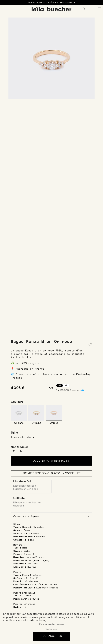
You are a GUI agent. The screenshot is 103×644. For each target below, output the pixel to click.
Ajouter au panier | (51, 461)
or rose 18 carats (36, 557)
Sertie (27, 551)
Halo (25, 548)
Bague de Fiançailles (33, 527)
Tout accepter (52, 636)
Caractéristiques (26, 517)
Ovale (28, 596)
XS (14, 451)
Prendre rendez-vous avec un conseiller (51, 473)
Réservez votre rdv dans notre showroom (52, 2)
